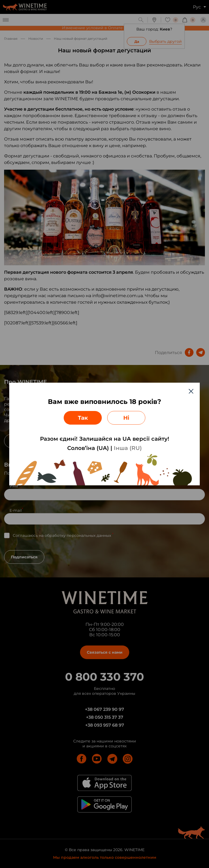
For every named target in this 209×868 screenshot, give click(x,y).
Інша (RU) (128, 448)
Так (83, 418)
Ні (126, 418)
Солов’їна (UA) (88, 448)
